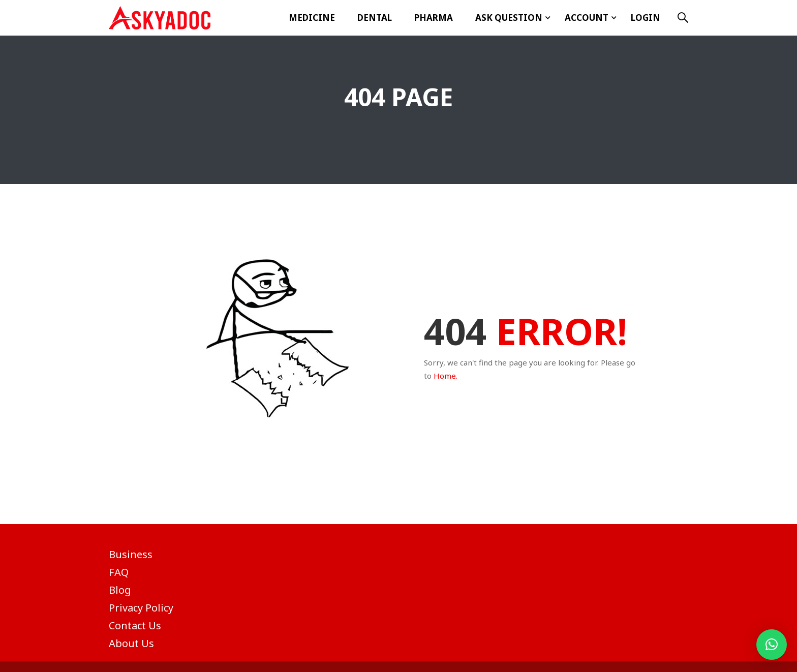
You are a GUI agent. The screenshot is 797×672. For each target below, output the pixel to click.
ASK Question (509, 18)
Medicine (312, 18)
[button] (772, 645)
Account (587, 18)
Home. (446, 376)
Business (131, 554)
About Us (131, 643)
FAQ (119, 572)
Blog (120, 590)
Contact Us (135, 625)
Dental (375, 18)
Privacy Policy (141, 608)
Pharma (434, 18)
